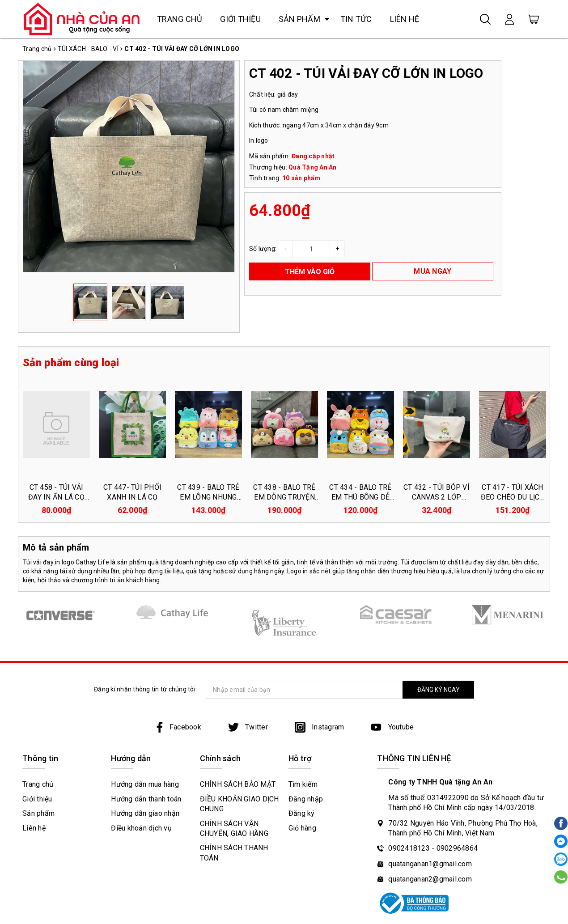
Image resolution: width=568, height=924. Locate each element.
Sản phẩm (299, 19)
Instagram (320, 727)
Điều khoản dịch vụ (141, 828)
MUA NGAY (432, 271)
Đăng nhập (306, 799)
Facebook (178, 727)
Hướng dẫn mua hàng (145, 784)
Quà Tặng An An (313, 167)
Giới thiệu (240, 19)
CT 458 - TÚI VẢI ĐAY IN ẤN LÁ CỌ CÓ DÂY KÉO (56, 497)
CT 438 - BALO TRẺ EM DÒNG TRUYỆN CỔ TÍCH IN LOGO (284, 497)
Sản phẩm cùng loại (71, 363)
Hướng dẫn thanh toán (146, 799)
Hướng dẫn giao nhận (145, 813)
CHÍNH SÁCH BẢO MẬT (238, 784)
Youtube (392, 727)
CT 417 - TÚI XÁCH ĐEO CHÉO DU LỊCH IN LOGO (513, 497)
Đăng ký (302, 813)
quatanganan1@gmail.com (430, 864)
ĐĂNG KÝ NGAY (439, 690)
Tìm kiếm (303, 784)
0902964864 (457, 848)
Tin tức (356, 19)
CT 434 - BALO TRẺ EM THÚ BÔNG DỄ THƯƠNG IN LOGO (360, 497)
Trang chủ (180, 19)
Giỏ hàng (302, 828)
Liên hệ (405, 19)
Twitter (248, 727)
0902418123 (409, 848)
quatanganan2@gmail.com (430, 879)
